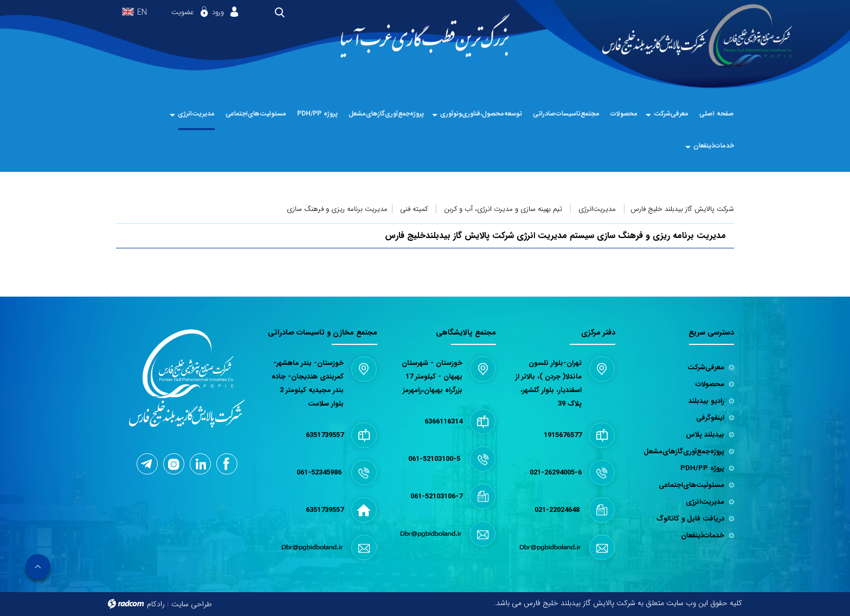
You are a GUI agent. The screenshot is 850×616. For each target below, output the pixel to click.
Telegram (146, 464)
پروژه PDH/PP (702, 468)
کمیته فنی (414, 209)
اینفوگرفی (710, 418)
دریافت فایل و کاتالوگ (690, 519)
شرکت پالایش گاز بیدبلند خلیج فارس (682, 209)
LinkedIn (201, 463)
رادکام (156, 604)
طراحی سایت (192, 604)
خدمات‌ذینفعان (703, 535)
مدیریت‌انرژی (597, 209)
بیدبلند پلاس (705, 435)
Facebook (226, 464)
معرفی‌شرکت (706, 367)
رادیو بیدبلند (706, 401)
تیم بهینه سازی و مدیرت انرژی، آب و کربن (503, 209)
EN (142, 13)
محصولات (710, 384)
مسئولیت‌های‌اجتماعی (691, 485)
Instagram (174, 464)
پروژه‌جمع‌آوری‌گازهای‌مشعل (684, 451)
